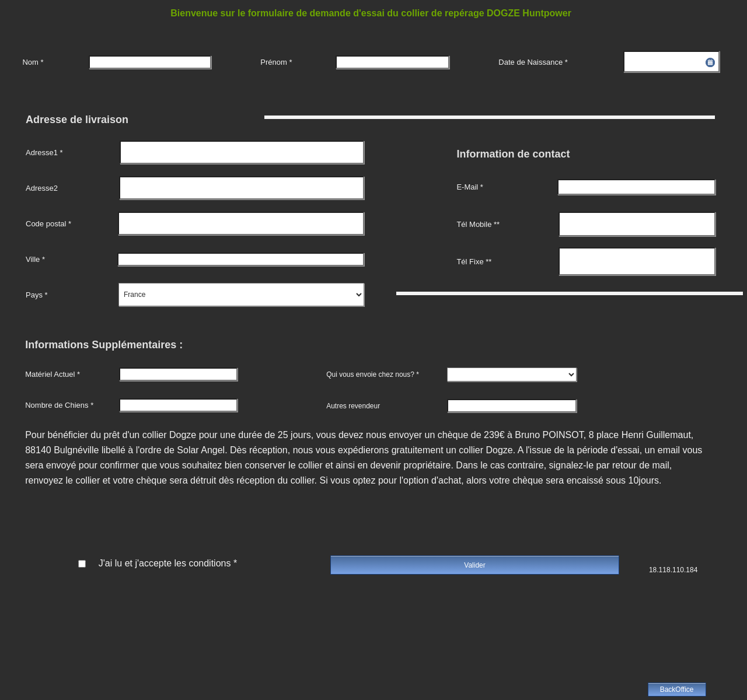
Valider (474, 565)
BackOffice (677, 689)
